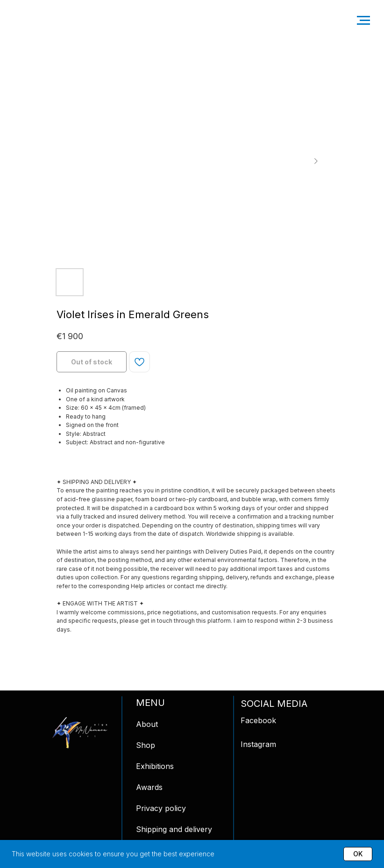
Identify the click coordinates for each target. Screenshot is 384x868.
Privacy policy (161, 808)
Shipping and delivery (174, 829)
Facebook (258, 720)
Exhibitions (155, 766)
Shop (146, 745)
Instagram (258, 744)
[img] (80, 733)
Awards (149, 787)
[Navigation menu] (363, 21)
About (147, 724)
